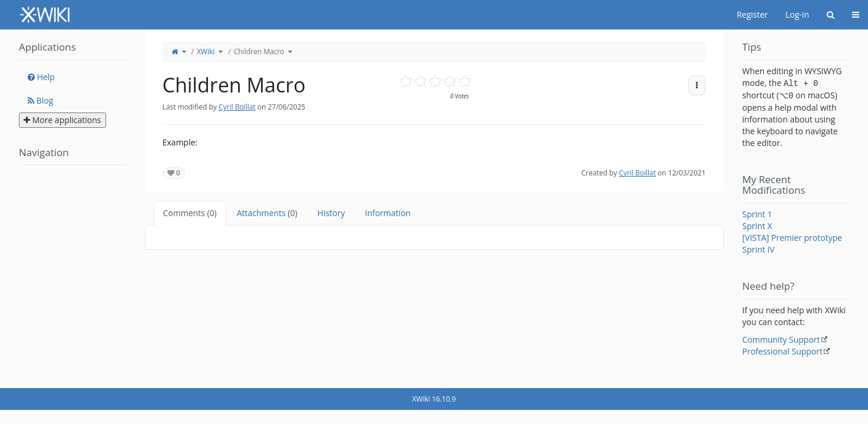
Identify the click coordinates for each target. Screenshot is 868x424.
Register (752, 14)
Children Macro (259, 52)
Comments (190, 213)
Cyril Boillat (237, 107)
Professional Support (783, 351)
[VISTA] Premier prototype (793, 238)
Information (388, 213)
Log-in (797, 14)
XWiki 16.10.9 (434, 399)
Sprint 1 (758, 214)
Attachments (267, 213)
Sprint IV (759, 249)
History (331, 213)
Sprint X (758, 226)
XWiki (206, 52)
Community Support (781, 339)
